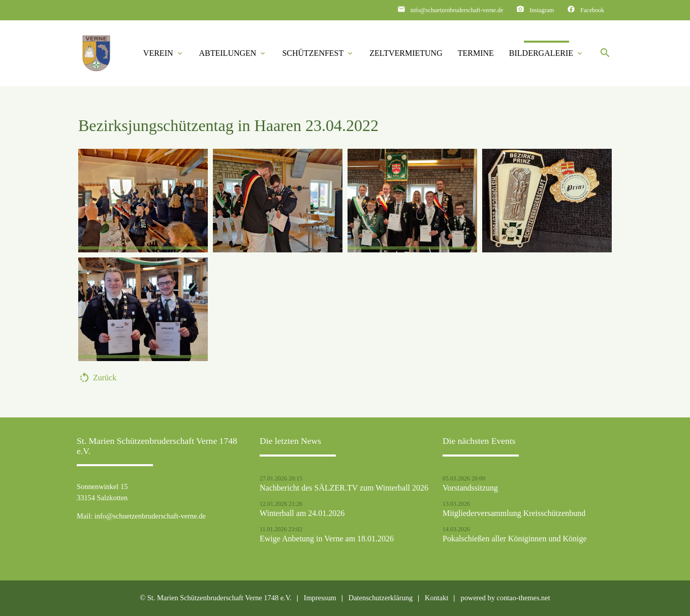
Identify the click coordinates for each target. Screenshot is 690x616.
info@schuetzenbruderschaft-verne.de (457, 10)
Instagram (542, 10)
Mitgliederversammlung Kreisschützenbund (514, 513)
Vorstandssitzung (470, 488)
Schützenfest (318, 53)
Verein (164, 53)
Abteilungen (233, 53)
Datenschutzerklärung (381, 598)
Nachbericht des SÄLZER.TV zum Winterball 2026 (344, 488)
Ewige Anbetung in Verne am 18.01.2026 (327, 539)
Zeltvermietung (406, 53)
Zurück (105, 378)
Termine (476, 53)
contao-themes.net (524, 598)
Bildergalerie (546, 53)
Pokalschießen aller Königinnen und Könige (515, 539)
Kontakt (436, 598)
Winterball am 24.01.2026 (302, 513)
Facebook (592, 10)
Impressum (320, 598)
